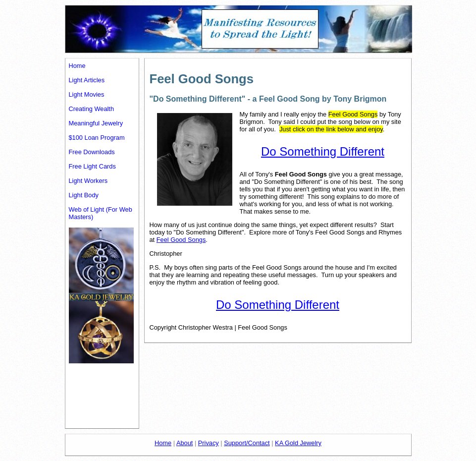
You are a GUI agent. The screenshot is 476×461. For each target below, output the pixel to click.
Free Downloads (92, 152)
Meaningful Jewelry (96, 123)
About (185, 443)
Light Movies (87, 94)
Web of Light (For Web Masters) (101, 213)
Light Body (84, 195)
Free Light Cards (92, 166)
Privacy (209, 443)
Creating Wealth (92, 109)
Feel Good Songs (181, 240)
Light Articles (87, 80)
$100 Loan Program (97, 138)
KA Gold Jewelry (298, 443)
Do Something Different (323, 151)
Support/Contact (247, 443)
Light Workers (88, 181)
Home (77, 66)
